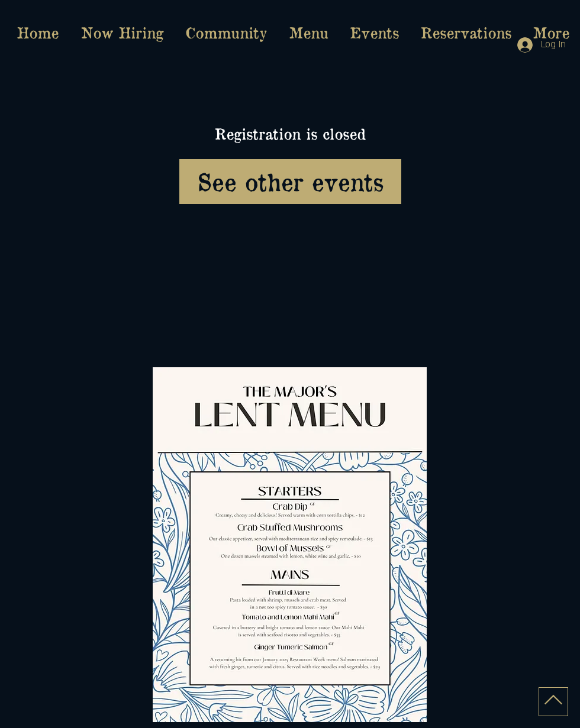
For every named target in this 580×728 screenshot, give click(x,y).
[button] (308, 33)
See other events (290, 181)
